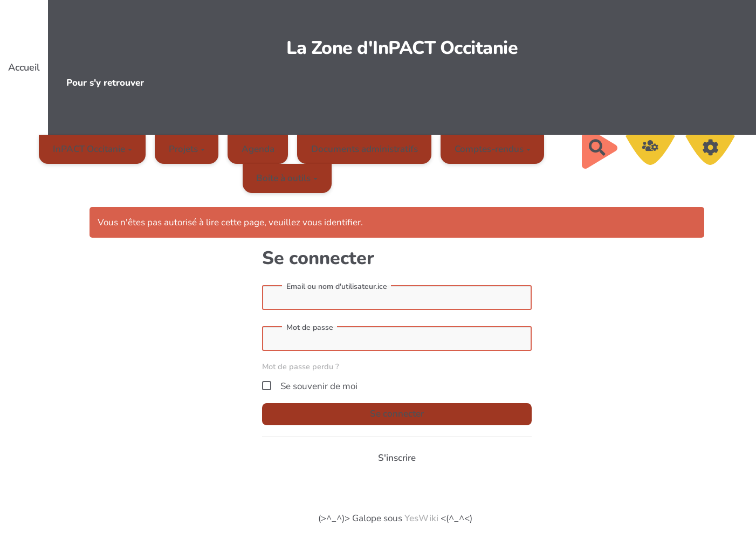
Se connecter (397, 414)
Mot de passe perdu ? (301, 367)
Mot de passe (310, 328)
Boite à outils (287, 178)
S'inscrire (397, 458)
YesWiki (421, 518)
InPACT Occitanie (92, 149)
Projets (187, 149)
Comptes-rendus (493, 149)
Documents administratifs (365, 149)
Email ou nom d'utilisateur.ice (337, 287)
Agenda (258, 149)
